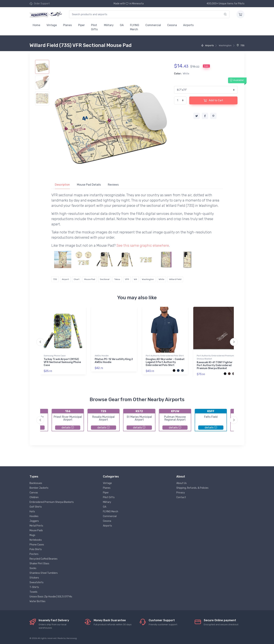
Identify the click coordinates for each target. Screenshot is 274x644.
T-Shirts (34, 587)
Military (109, 25)
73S (241, 45)
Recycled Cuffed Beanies (44, 559)
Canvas (34, 493)
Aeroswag (72, 638)
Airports (188, 25)
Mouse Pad (90, 279)
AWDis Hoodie (102, 356)
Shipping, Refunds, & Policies (192, 488)
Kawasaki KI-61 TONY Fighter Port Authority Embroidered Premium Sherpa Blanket (215, 365)
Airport (65, 279)
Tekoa (117, 279)
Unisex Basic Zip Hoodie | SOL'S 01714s (51, 597)
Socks (33, 568)
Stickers (34, 578)
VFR (127, 279)
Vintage (52, 25)
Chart (77, 279)
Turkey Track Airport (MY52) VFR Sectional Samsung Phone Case (62, 362)
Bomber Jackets (39, 488)
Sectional (105, 279)
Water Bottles (37, 601)
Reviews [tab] (113, 185)
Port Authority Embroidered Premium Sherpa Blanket (215, 357)
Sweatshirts (37, 582)
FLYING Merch (135, 27)
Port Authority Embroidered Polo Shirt (165, 356)
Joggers (34, 521)
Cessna (172, 25)
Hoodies (34, 516)
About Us (181, 483)
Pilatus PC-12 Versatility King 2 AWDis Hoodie (114, 361)
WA (135, 279)
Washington (148, 279)
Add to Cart (213, 100)
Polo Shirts (36, 549)
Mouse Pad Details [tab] (89, 185)
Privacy (181, 493)
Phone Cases (37, 545)
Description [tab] (62, 185)
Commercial (153, 25)
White (161, 279)
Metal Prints (36, 526)
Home (36, 25)
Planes (67, 25)
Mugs (32, 535)
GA (122, 25)
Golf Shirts (36, 507)
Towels (33, 592)
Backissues (36, 483)
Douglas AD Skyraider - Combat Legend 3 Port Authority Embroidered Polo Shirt (165, 362)
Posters (34, 554)
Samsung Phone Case (55, 356)
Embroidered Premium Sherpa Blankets (52, 502)
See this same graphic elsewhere (143, 245)
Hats (32, 512)
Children (34, 497)
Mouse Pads (36, 530)
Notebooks (36, 540)
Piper (81, 25)
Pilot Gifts (94, 27)
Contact (181, 497)
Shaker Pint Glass (39, 564)
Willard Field (175, 279)
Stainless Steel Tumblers (44, 573)
